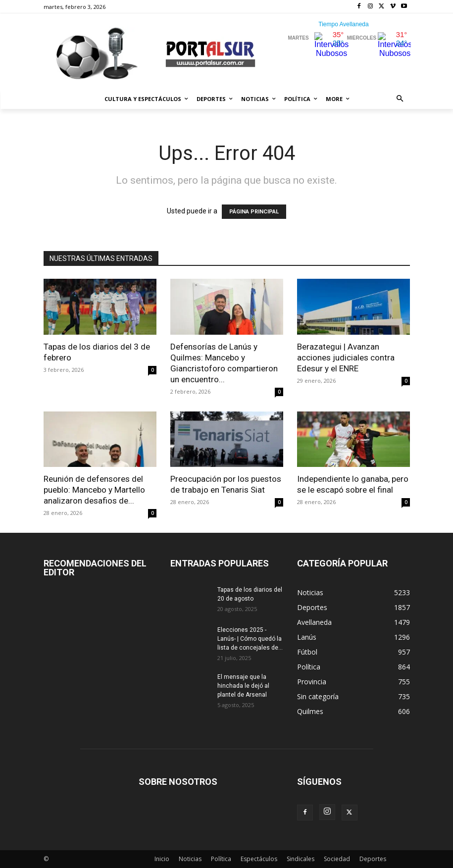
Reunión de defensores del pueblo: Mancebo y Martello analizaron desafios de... (94, 490)
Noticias (190, 859)
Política (221, 859)
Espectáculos (259, 859)
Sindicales (301, 859)
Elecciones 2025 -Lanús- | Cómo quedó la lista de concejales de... (250, 639)
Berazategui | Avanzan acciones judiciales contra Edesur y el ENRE (346, 357)
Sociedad (337, 859)
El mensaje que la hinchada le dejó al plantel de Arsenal (243, 686)
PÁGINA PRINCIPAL (254, 212)
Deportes (373, 859)
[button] (400, 99)
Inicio (162, 859)
